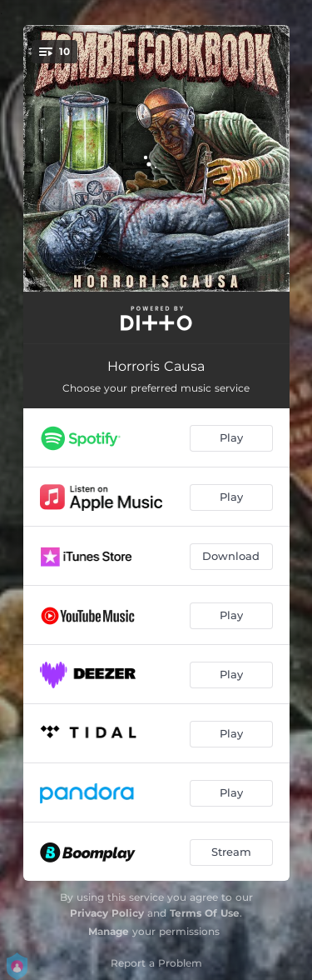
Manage (109, 931)
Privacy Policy (107, 913)
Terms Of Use (205, 913)
